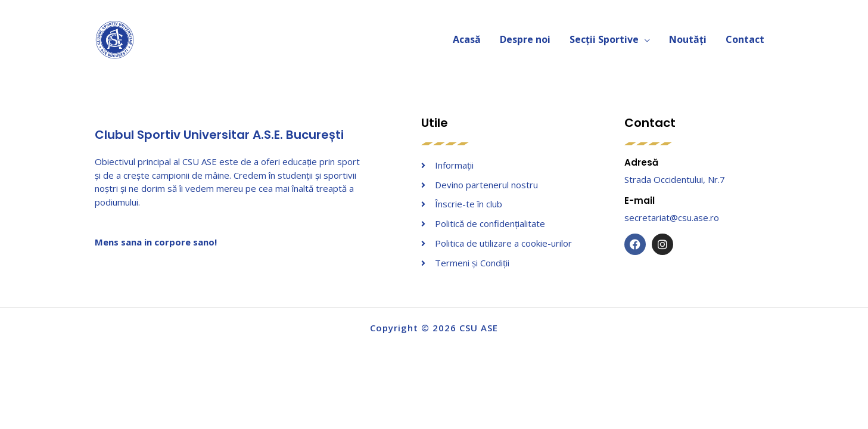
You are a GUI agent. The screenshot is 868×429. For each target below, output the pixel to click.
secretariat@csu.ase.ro (672, 217)
